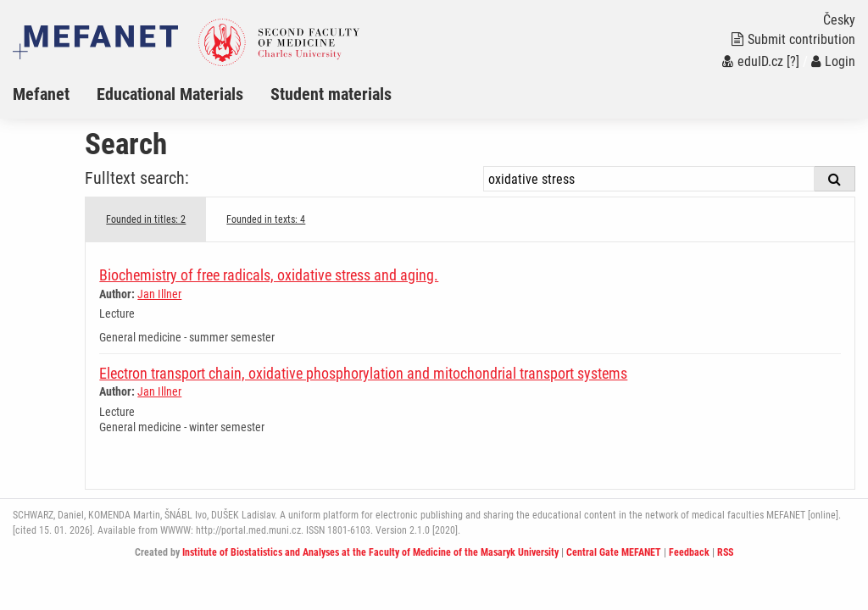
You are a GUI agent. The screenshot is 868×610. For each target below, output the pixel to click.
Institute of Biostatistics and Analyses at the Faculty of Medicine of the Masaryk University (370, 552)
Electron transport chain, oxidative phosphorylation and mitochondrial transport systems (363, 373)
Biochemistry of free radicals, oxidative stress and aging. (269, 275)
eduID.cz (753, 61)
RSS (725, 552)
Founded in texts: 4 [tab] (266, 219)
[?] (793, 61)
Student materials (331, 94)
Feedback (689, 552)
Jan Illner (159, 294)
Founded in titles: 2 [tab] (146, 219)
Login (833, 61)
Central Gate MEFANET (614, 552)
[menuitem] (55, 94)
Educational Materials (170, 94)
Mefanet (41, 94)
